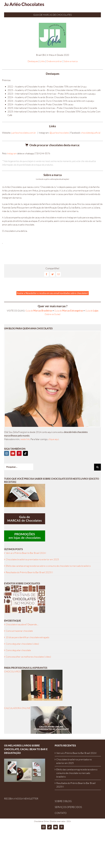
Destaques (33, 61)
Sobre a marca (71, 61)
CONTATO (61, 813)
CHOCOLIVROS (33, 671)
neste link (25, 439)
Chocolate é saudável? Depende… (22, 624)
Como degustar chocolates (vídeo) (22, 644)
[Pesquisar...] (19, 467)
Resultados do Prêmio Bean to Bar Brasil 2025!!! (29, 572)
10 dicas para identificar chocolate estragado (27, 637)
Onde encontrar (54, 61)
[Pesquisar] (97, 467)
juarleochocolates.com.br (24, 133)
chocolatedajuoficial (91, 133)
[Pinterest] (19, 453)
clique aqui (53, 439)
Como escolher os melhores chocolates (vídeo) (28, 657)
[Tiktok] (25, 453)
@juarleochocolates (59, 133)
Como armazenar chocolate (19, 631)
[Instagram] (7, 453)
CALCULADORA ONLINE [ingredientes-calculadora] (38, 708)
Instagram (12, 153)
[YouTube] (13, 453)
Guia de (39, 311)
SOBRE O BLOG (63, 801)
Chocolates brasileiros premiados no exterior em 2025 (32, 559)
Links (42, 61)
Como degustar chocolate (18, 650)
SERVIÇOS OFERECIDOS (68, 807)
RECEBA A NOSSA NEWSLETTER (21, 799)
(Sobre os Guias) (52, 314)
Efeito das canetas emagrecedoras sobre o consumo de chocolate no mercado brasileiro (48, 566)
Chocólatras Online (41, 821)
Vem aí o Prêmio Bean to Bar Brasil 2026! (26, 553)
